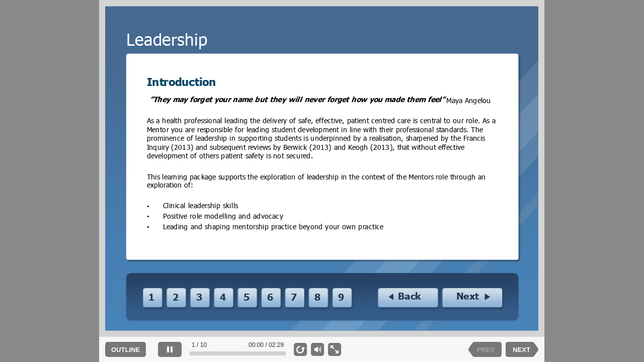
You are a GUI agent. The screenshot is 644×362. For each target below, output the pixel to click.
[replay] (300, 349)
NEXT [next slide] (521, 350)
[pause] (170, 349)
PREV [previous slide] (486, 350)
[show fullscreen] (335, 349)
